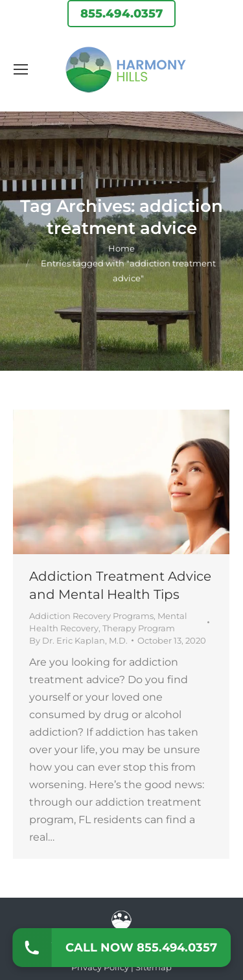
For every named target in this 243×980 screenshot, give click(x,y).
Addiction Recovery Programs (91, 616)
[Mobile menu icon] (21, 69)
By (78, 640)
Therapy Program (139, 628)
